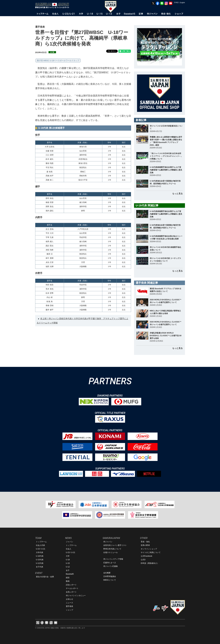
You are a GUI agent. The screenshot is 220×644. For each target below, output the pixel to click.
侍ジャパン (108, 542)
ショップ (69, 610)
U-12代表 (40, 563)
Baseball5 (70, 574)
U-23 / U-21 (41, 549)
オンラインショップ (149, 549)
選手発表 (69, 606)
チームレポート (72, 588)
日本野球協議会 (110, 576)
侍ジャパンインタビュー (76, 596)
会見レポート (71, 592)
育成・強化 (145, 542)
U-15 (68, 563)
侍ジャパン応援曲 (111, 566)
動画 (68, 581)
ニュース (69, 603)
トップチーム (41, 542)
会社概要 (107, 573)
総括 (68, 578)
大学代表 (40, 552)
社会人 (69, 549)
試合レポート (71, 585)
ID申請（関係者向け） (150, 563)
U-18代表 (40, 556)
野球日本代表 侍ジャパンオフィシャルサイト (53, 6)
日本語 (176, 2)
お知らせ (69, 599)
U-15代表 (40, 560)
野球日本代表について (112, 549)
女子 (68, 570)
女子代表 (40, 567)
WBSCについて (110, 580)
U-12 (68, 567)
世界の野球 (145, 545)
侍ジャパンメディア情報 (113, 559)
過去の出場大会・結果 (45, 577)
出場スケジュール (111, 552)
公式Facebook (147, 556)
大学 (68, 556)
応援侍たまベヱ (110, 563)
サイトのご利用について (151, 552)
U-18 (68, 560)
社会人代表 (40, 545)
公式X (143, 560)
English (182, 3)
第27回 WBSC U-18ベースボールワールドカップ (58, 60)
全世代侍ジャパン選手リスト (115, 545)
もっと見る (177, 194)
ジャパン (69, 542)
